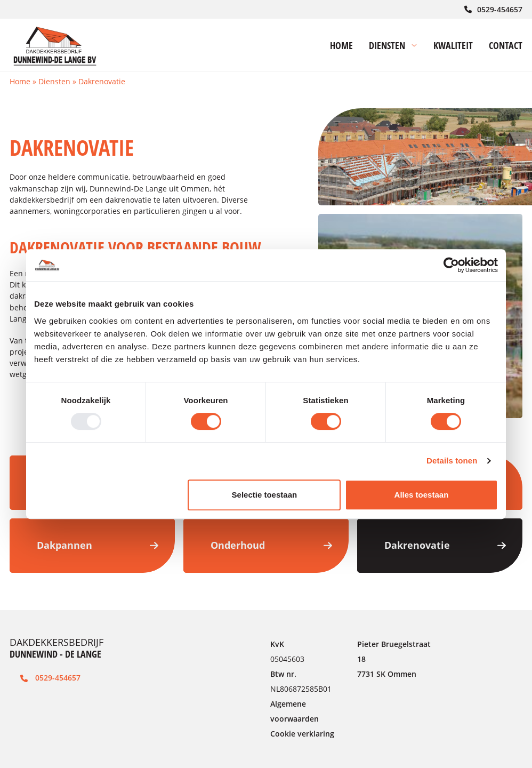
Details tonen (452, 461)
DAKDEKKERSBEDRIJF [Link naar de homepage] (57, 648)
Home (20, 81)
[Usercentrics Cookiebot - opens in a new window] (451, 265)
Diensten (54, 81)
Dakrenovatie (445, 545)
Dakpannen (98, 545)
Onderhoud (271, 545)
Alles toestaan (422, 495)
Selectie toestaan (265, 495)
